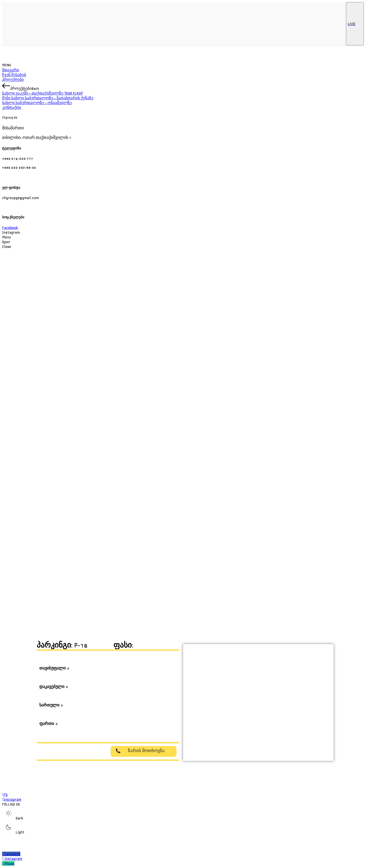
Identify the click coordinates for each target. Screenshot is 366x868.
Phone (9, 863)
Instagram (13, 859)
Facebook (10, 228)
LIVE (355, 24)
